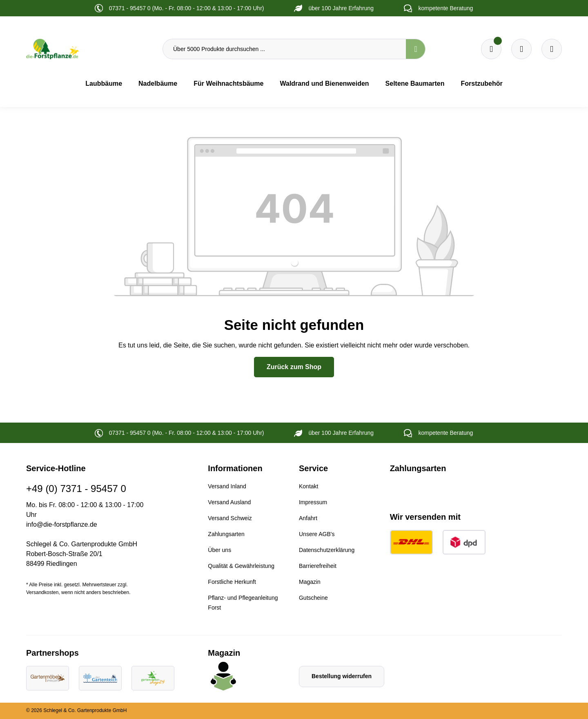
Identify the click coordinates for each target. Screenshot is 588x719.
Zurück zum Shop (294, 367)
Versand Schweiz (230, 518)
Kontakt (308, 486)
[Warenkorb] (521, 49)
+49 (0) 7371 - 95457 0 (76, 489)
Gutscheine (313, 598)
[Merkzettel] (491, 49)
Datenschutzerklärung (327, 550)
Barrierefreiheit (318, 566)
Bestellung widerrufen (342, 676)
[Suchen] (416, 49)
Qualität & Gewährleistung (241, 566)
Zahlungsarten (226, 534)
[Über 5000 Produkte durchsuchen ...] (284, 49)
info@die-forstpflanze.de (62, 524)
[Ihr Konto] (552, 49)
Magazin (310, 582)
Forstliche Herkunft (232, 582)
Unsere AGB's (317, 534)
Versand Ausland (229, 502)
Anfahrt (308, 518)
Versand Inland (227, 486)
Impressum (313, 502)
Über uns (219, 550)
